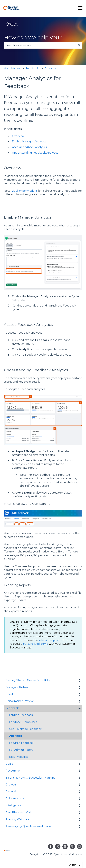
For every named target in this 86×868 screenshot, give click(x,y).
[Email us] (79, 847)
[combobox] (40, 45)
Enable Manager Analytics (29, 142)
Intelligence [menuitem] (14, 805)
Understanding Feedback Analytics (35, 153)
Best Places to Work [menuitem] (19, 812)
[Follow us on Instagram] (65, 847)
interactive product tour (55, 640)
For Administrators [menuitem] (21, 750)
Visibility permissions (24, 191)
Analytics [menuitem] (16, 736)
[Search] (79, 45)
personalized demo (36, 644)
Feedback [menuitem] (12, 708)
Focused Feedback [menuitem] (22, 743)
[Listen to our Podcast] (72, 847)
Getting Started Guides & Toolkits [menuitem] (28, 680)
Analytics (50, 69)
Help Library (12, 69)
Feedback (32, 69)
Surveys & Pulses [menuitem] (17, 687)
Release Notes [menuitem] (15, 799)
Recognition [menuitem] (14, 771)
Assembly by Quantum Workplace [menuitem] (28, 826)
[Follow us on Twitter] (58, 847)
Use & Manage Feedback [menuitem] (25, 729)
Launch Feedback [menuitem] (21, 715)
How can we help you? (33, 37)
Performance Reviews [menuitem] (20, 701)
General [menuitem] (11, 791)
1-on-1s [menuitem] (10, 694)
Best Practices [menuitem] (18, 757)
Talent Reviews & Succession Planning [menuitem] (31, 778)
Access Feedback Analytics (29, 147)
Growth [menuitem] (11, 785)
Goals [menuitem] (9, 764)
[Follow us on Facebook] (51, 847)
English (72, 865)
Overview (18, 136)
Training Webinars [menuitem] (17, 819)
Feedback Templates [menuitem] (23, 722)
